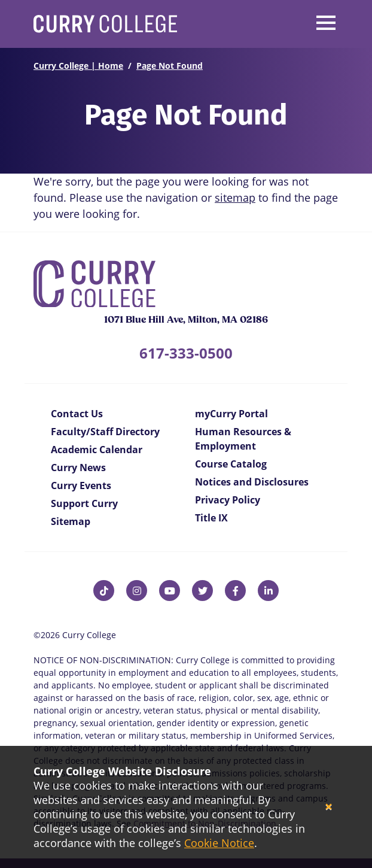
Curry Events (81, 485)
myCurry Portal (231, 414)
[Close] (329, 807)
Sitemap (71, 521)
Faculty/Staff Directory (105, 432)
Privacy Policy (228, 500)
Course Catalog (231, 464)
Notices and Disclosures (252, 482)
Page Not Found (170, 66)
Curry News (78, 468)
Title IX (211, 518)
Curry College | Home (78, 66)
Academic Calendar (97, 450)
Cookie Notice (219, 843)
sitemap (235, 198)
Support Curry (84, 503)
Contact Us (77, 414)
